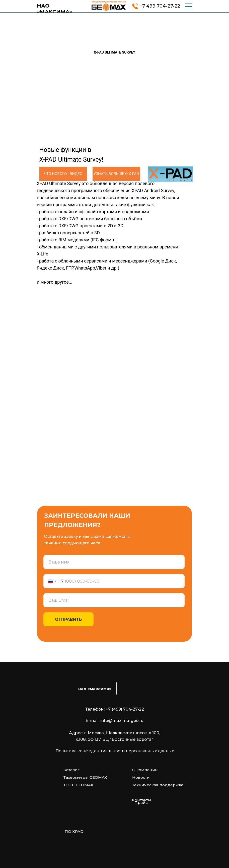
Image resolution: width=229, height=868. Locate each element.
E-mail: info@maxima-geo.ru (115, 721)
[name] (114, 562)
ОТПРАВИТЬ (68, 619)
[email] (114, 600)
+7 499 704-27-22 (160, 6)
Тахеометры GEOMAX (85, 777)
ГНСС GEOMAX (79, 785)
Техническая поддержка (158, 785)
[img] (109, 6)
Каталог (71, 770)
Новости (141, 777)
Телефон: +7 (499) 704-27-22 (115, 709)
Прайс (141, 802)
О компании (145, 770)
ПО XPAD (74, 831)
